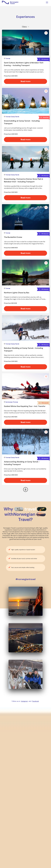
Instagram (24, 701)
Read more (26, 81)
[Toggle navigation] (47, 2)
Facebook (35, 701)
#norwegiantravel (25, 579)
